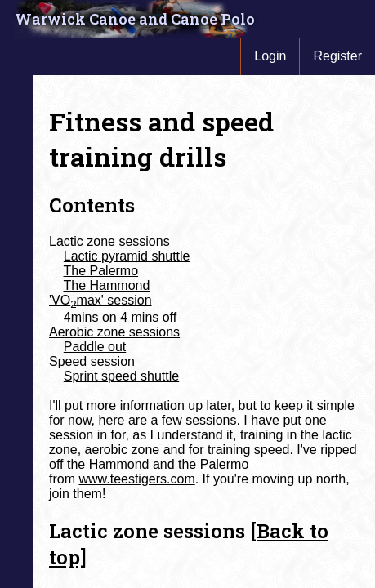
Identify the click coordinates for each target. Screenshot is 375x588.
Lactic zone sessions (109, 241)
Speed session (92, 361)
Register (337, 56)
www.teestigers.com (136, 479)
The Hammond (107, 285)
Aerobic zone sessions (114, 332)
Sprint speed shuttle (121, 376)
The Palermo (101, 271)
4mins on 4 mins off (120, 317)
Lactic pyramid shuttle (127, 256)
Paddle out (95, 347)
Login (270, 56)
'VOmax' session (100, 300)
